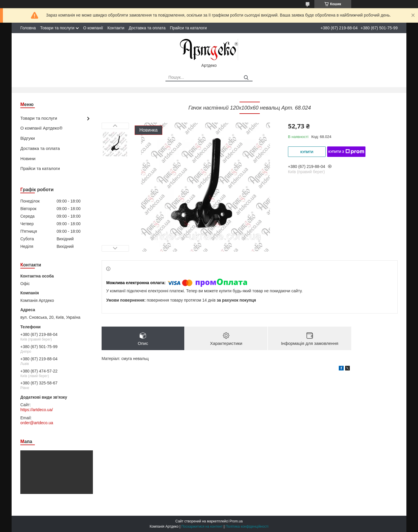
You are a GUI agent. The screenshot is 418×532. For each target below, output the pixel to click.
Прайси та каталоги (188, 28)
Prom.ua (236, 521)
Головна (28, 28)
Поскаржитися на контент (202, 526)
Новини (28, 158)
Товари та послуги (57, 28)
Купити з (346, 152)
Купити (307, 152)
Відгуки (28, 138)
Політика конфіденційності (247, 526)
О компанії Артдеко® (41, 128)
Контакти (116, 28)
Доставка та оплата (147, 28)
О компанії (93, 28)
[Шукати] (246, 78)
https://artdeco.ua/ (37, 410)
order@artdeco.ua (37, 423)
